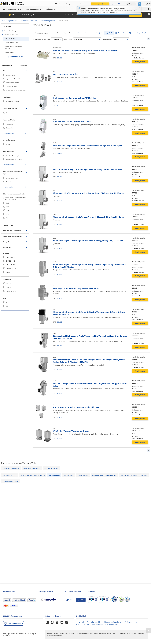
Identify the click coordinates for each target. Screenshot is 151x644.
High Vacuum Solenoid (13, 79)
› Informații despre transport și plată (105, 624)
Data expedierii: (107, 39)
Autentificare (117, 4)
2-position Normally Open (14, 156)
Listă (110, 33)
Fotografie (121, 33)
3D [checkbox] (7, 306)
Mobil (69, 600)
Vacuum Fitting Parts (11, 42)
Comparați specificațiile (139, 33)
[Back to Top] (149, 631)
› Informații (80, 622)
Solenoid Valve (10, 75)
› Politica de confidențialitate (112, 622)
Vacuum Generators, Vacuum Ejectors (14, 47)
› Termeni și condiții (93, 622)
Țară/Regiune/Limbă (15, 623)
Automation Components (29, 21)
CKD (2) (8, 287)
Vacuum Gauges (83, 475)
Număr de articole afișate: (42, 39)
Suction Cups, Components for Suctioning (134, 475)
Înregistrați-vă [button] (100, 4)
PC (80, 600)
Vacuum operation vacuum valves (16, 90)
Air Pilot (8, 182)
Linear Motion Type (12, 178)
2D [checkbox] (7, 302)
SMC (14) (9, 284)
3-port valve (10, 128)
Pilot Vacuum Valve (12, 86)
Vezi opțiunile (8, 187)
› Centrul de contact (83, 624)
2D (58, 58)
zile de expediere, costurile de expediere (83, 33)
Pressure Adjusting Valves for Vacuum (104, 475)
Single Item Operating (13, 101)
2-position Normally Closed (14, 159)
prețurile (100, 33)
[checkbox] (15, 75)
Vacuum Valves (10, 39)
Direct (8, 113)
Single (8, 144)
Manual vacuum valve (13, 83)
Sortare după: (68, 39)
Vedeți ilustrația (9, 133)
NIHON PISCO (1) (11, 291)
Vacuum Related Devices (11, 481)
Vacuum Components (48, 21)
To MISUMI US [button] (136, 15)
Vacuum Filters (9, 52)
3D (61, 58)
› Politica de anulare (131, 622)
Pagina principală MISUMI (9, 21)
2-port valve (10, 124)
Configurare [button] (140, 62)
